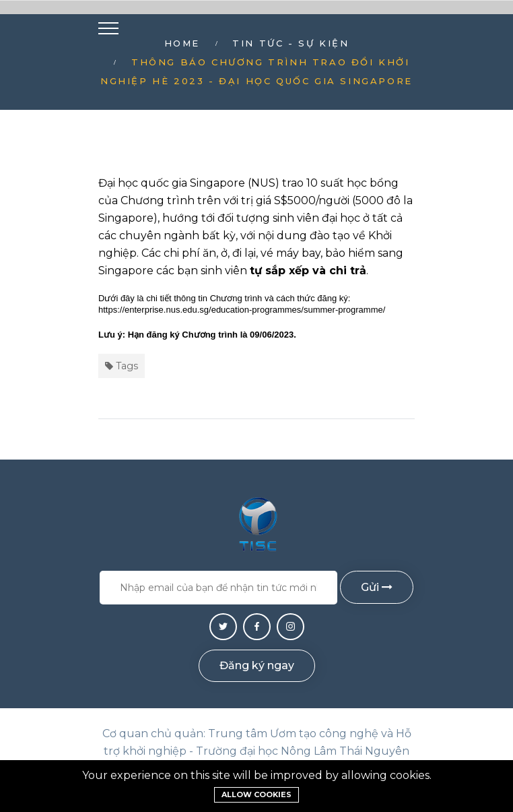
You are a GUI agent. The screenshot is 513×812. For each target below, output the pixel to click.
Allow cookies (256, 794)
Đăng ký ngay (257, 665)
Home (182, 43)
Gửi (377, 587)
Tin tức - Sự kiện (290, 43)
